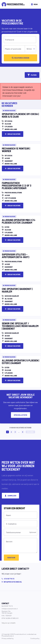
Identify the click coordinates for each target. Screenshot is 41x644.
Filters (32, 75)
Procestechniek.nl (8, 636)
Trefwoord (9, 40)
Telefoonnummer (13, 532)
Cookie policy (35, 638)
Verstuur (11, 558)
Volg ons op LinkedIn (9, 623)
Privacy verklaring (7, 638)
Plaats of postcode (13, 49)
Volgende (30, 432)
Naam (8, 515)
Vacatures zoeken (20, 58)
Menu (34, 4)
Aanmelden (10, 496)
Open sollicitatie (20, 415)
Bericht (9, 541)
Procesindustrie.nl (20, 634)
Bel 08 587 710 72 (7, 606)
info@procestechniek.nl (10, 609)
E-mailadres (11, 524)
